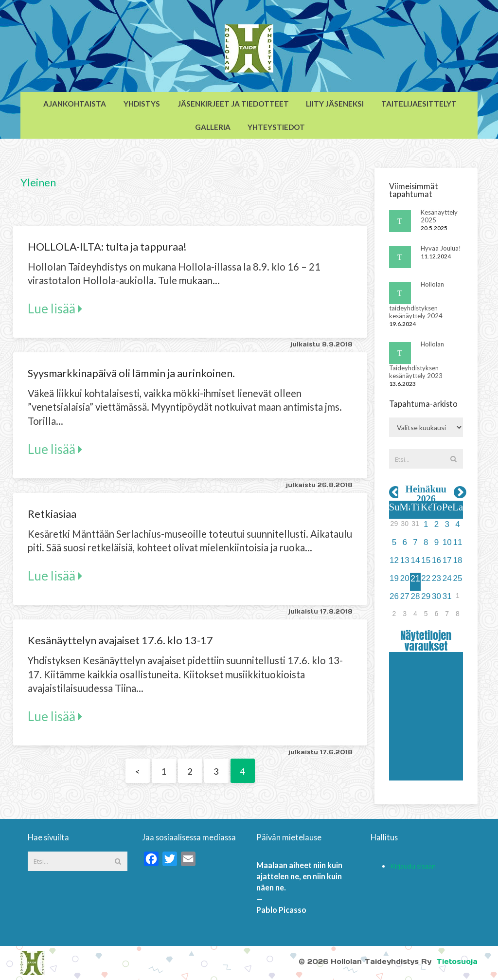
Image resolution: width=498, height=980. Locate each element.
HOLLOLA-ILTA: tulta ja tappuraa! (107, 246)
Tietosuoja (457, 962)
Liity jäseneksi (335, 104)
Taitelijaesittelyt (419, 104)
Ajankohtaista (75, 104)
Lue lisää (55, 309)
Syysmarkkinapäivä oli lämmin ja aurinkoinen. (131, 373)
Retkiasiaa (52, 514)
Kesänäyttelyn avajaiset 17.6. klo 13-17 (120, 640)
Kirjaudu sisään (413, 866)
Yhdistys (142, 104)
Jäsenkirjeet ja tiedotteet (233, 104)
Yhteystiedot (276, 127)
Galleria (213, 127)
